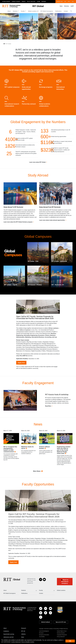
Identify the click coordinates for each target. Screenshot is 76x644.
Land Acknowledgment (44, 631)
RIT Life (23, 631)
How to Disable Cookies (28, 642)
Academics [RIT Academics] (6, 631)
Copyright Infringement (62, 635)
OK (70, 641)
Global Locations (33, 11)
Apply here (21, 370)
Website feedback (46, 622)
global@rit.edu (30, 583)
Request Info (60, 1)
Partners (44, 1)
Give (73, 1)
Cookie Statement (16, 642)
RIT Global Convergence (47, 11)
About (9, 11)
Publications (58, 11)
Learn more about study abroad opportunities (52, 226)
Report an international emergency (65, 582)
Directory (67, 6)
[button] (71, 11)
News (61, 6)
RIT (4, 44)
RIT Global (38, 6)
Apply (69, 1)
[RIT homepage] (11, 6)
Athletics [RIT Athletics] (23, 634)
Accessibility (42, 637)
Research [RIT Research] (24, 628)
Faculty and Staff (31, 1)
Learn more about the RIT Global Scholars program (18, 227)
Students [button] (15, 11)
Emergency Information (44, 635)
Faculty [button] (23, 11)
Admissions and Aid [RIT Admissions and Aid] (8, 637)
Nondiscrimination (61, 633)
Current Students (16, 1)
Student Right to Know (62, 631)
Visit (65, 1)
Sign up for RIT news (61, 622)
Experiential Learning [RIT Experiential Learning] (9, 634)
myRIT (72, 6)
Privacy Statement (61, 637)
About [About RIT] (5, 628)
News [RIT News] (23, 637)
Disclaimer (41, 633)
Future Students (6, 1)
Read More (48, 410)
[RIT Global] (12, 579)
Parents (24, 1)
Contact (66, 11)
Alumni (38, 1)
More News (38, 476)
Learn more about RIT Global (37, 163)
